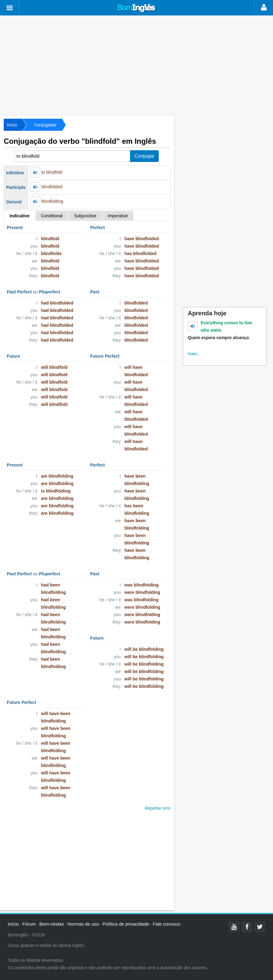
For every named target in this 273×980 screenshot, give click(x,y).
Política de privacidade (126, 924)
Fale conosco (166, 924)
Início (12, 125)
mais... (194, 354)
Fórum (29, 924)
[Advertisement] (136, 65)
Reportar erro (158, 808)
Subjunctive (85, 216)
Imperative (118, 216)
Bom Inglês (136, 8)
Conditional (52, 216)
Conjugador (45, 125)
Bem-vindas (52, 924)
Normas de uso (83, 924)
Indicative (20, 216)
